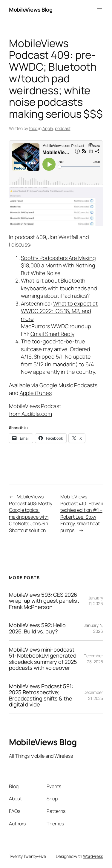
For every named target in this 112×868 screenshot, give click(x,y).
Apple (48, 128)
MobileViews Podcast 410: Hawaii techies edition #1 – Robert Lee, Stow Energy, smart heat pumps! (82, 513)
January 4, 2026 (93, 628)
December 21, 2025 (93, 695)
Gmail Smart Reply (52, 334)
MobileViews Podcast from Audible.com (35, 410)
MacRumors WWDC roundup (56, 326)
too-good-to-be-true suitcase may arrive (53, 345)
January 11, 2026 (96, 601)
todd (33, 128)
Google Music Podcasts (68, 385)
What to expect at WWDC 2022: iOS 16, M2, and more (59, 311)
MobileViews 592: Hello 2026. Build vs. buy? (37, 628)
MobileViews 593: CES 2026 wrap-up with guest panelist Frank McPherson (44, 601)
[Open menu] (99, 10)
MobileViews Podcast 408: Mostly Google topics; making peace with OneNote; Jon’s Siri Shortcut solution (31, 513)
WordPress (93, 856)
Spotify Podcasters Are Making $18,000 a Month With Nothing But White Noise (58, 265)
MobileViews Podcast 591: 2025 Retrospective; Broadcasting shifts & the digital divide (41, 695)
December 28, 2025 (93, 659)
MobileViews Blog (31, 10)
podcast (63, 128)
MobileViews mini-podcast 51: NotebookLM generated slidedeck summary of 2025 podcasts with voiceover (43, 659)
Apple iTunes (36, 393)
